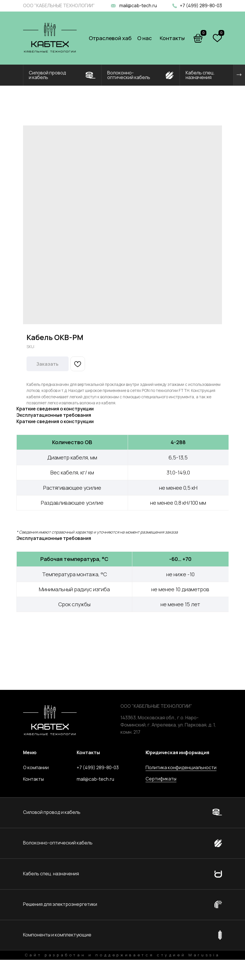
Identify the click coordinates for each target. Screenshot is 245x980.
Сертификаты (161, 779)
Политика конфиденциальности (181, 767)
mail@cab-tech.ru (138, 5)
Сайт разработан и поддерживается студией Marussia (122, 955)
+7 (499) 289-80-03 (201, 5)
